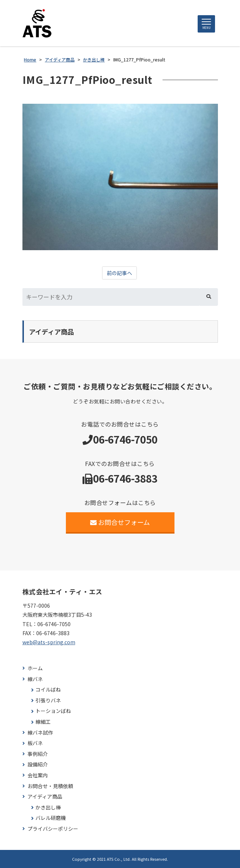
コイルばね (48, 690)
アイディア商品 (45, 797)
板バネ (35, 743)
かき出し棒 (48, 807)
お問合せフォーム (120, 522)
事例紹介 (38, 754)
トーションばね (53, 711)
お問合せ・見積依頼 (50, 786)
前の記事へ (119, 273)
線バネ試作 (40, 733)
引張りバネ (48, 700)
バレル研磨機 (51, 818)
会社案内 (38, 775)
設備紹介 (38, 764)
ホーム (35, 668)
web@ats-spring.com (49, 642)
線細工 (43, 722)
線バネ (35, 679)
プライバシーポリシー (53, 829)
